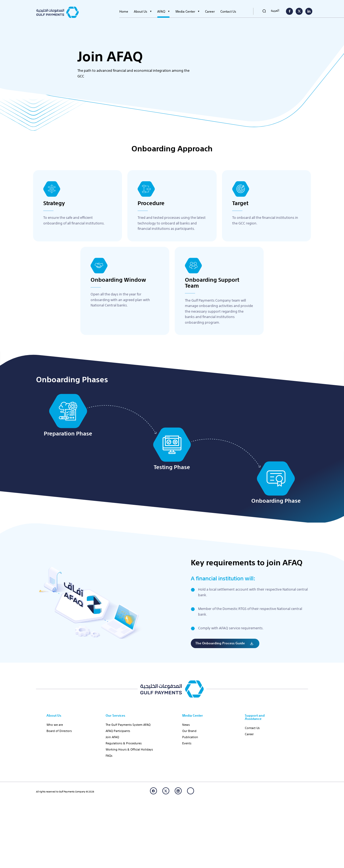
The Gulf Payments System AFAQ (128, 724)
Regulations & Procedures (124, 743)
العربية (275, 10)
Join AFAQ (112, 737)
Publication (190, 737)
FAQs (109, 755)
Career (210, 11)
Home (124, 11)
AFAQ (161, 11)
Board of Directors (59, 731)
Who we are (55, 724)
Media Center (185, 11)
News (186, 724)
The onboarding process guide (220, 656)
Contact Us (228, 11)
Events (187, 743)
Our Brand (189, 731)
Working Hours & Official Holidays (129, 749)
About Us (141, 11)
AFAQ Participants (118, 731)
